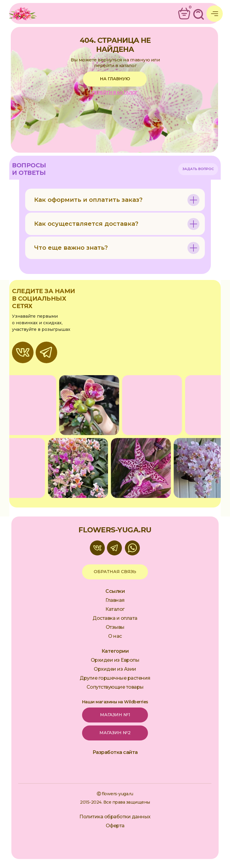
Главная (115, 600)
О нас (115, 636)
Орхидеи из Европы (115, 660)
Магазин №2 (115, 733)
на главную (115, 79)
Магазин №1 (115, 715)
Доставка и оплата (115, 618)
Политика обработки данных (115, 817)
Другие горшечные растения (115, 678)
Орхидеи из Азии (115, 669)
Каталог (115, 609)
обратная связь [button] (115, 572)
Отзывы (115, 627)
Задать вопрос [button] (198, 169)
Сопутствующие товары (115, 687)
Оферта (115, 826)
